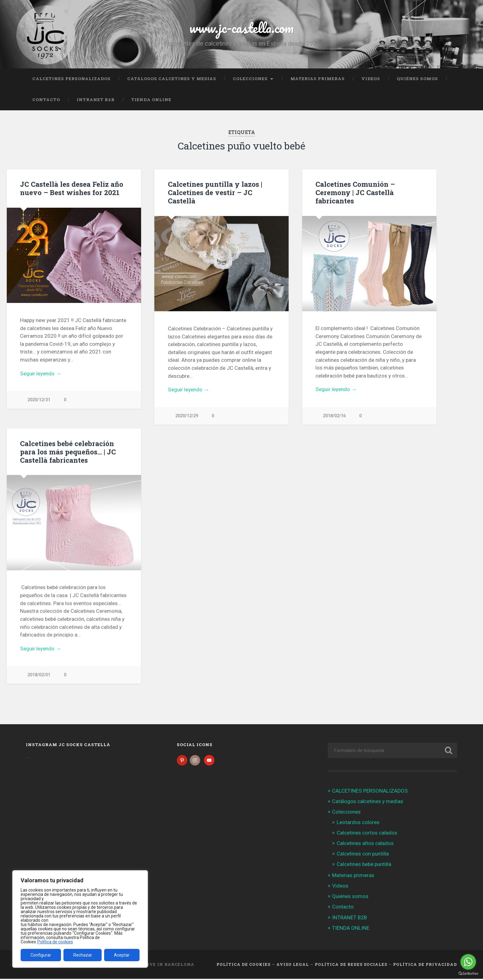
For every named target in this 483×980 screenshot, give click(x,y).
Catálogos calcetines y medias (172, 79)
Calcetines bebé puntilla (364, 865)
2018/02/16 (334, 416)
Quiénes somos (417, 79)
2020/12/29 (187, 416)
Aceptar (122, 955)
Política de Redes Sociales (351, 966)
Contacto (46, 100)
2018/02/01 (39, 675)
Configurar (41, 955)
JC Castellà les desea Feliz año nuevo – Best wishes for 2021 (72, 188)
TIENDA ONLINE (151, 100)
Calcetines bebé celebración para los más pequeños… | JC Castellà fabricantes (68, 452)
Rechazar (83, 955)
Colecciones (250, 79)
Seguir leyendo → (41, 374)
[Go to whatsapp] (468, 962)
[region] (80, 919)
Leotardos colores (358, 823)
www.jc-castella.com (241, 28)
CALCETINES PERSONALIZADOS (71, 79)
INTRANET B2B (96, 100)
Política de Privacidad (425, 966)
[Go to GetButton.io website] (468, 974)
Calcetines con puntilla (363, 855)
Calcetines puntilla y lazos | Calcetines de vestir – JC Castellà (215, 192)
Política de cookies (55, 942)
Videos (371, 79)
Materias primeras (318, 79)
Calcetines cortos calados (367, 834)
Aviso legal (293, 966)
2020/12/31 (39, 400)
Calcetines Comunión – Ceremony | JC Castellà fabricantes (355, 192)
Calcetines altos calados (365, 844)
